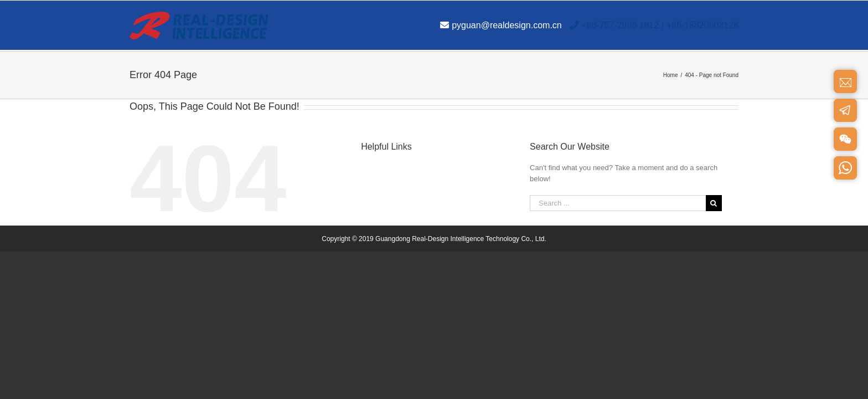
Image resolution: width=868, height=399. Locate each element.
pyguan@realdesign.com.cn (501, 25)
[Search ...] (618, 203)
